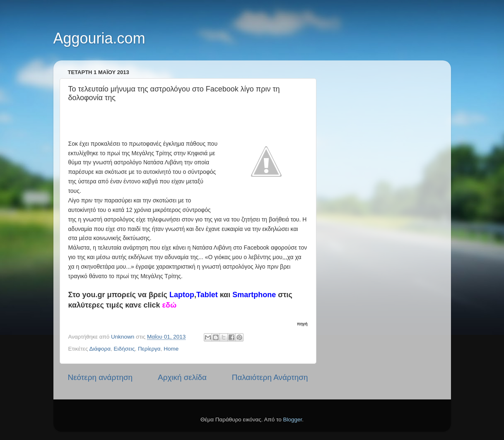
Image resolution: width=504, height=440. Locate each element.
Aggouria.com (99, 38)
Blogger (293, 420)
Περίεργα (149, 349)
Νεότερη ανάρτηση (100, 377)
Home (171, 349)
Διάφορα (100, 349)
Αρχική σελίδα (182, 377)
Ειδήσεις (124, 349)
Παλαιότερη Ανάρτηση (270, 377)
